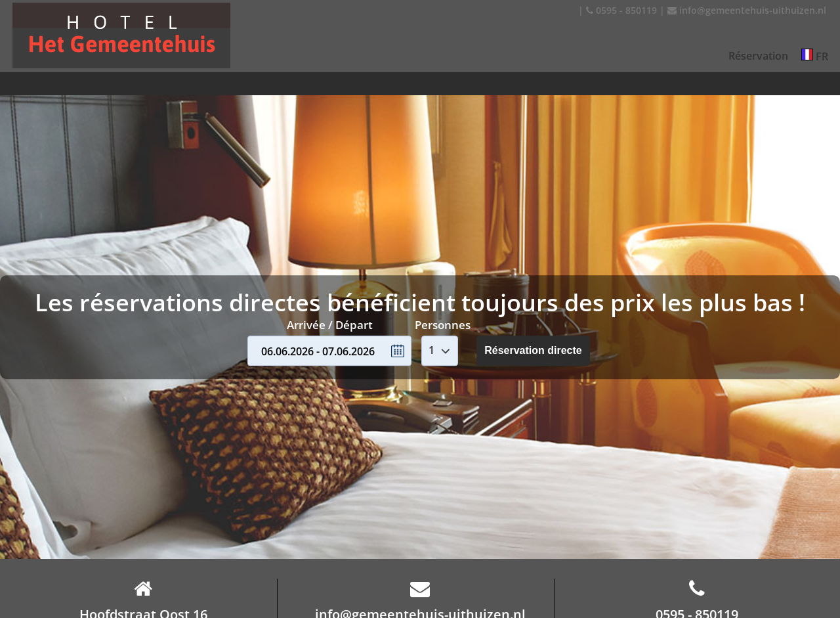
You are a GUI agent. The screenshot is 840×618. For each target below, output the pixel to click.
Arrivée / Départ (330, 325)
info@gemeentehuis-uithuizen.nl (747, 10)
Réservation (758, 56)
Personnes (443, 325)
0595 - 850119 (621, 10)
